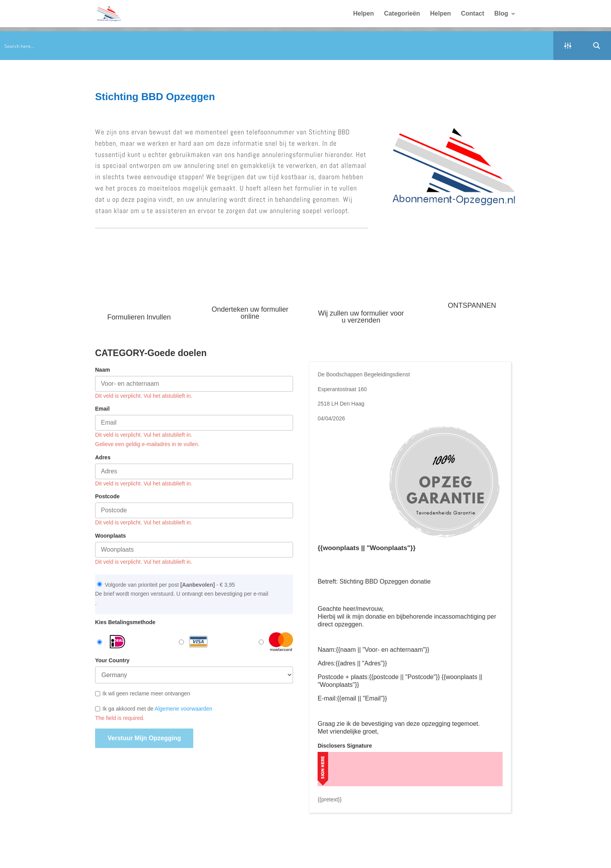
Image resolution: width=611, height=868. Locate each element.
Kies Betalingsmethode (125, 622)
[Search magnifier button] (597, 46)
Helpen (363, 14)
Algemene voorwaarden (184, 709)
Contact (473, 14)
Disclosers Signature (345, 746)
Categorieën (402, 14)
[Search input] (277, 46)
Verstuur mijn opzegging (144, 738)
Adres (103, 457)
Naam (102, 370)
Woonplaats (110, 536)
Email (102, 409)
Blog (501, 14)
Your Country (112, 660)
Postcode (107, 496)
